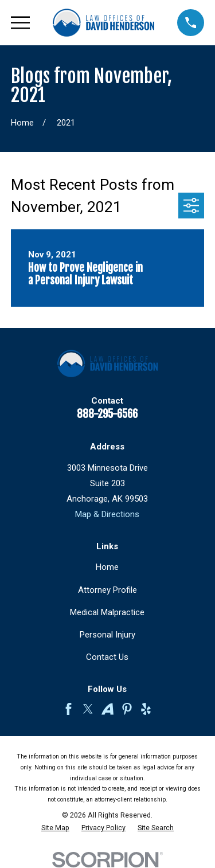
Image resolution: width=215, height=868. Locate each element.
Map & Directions (107, 514)
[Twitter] (88, 709)
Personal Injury (107, 635)
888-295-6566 (107, 414)
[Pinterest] (127, 709)
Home (107, 567)
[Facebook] (69, 709)
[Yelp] (146, 709)
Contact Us (107, 657)
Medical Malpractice (107, 612)
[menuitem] (55, 828)
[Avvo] (107, 709)
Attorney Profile (107, 590)
